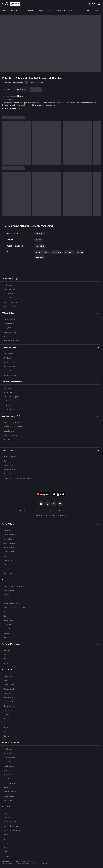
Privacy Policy (49, 511)
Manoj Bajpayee (9, 766)
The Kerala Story (9, 620)
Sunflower (7, 728)
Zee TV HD (7, 655)
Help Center (35, 511)
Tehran (6, 599)
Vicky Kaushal (8, 775)
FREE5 (49, 10)
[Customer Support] (94, 4)
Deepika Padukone (10, 758)
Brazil (5, 852)
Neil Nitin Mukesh (9, 783)
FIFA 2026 (16, 10)
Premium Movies (8, 580)
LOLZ (88, 10)
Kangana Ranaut (9, 796)
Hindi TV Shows (9, 285)
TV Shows (29, 10)
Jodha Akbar (8, 388)
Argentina (7, 843)
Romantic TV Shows (10, 324)
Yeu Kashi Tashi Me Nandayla (13, 427)
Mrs (5, 612)
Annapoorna (8, 560)
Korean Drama (8, 569)
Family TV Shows (9, 328)
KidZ (71, 10)
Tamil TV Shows (9, 294)
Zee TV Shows (8, 354)
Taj (4, 723)
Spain (5, 839)
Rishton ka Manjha (10, 457)
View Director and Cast (11, 109)
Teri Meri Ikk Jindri (9, 410)
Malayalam (22, 96)
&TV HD (6, 659)
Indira (6, 565)
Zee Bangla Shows (10, 375)
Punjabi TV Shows (9, 307)
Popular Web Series (9, 670)
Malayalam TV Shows (11, 302)
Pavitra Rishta (8, 401)
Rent (97, 10)
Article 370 (7, 625)
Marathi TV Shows (9, 289)
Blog (5, 813)
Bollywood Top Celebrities (11, 743)
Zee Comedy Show (10, 470)
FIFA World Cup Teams (11, 826)
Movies (40, 10)
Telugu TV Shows (9, 298)
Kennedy (6, 595)
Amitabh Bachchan (10, 792)
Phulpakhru (7, 440)
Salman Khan (8, 762)
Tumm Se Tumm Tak (10, 535)
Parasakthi (7, 629)
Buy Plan (15, 4)
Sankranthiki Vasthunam (12, 603)
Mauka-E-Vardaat (9, 474)
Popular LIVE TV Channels (11, 644)
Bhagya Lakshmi (9, 465)
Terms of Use (64, 511)
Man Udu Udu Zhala (10, 435)
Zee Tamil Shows (9, 371)
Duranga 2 (7, 715)
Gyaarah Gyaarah (9, 685)
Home (4, 10)
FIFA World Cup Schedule (12, 830)
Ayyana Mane (8, 676)
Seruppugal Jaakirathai (11, 698)
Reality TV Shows (9, 337)
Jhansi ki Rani (8, 539)
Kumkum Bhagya (9, 543)
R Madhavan (8, 749)
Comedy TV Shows (10, 332)
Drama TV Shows (9, 319)
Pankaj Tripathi (8, 770)
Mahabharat (8, 530)
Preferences (78, 511)
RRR (5, 638)
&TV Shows (7, 358)
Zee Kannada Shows (10, 367)
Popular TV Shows (8, 524)
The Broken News (9, 706)
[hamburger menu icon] (99, 4)
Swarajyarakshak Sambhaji (12, 444)
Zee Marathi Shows (10, 362)
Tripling (6, 732)
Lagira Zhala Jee (9, 431)
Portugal (6, 856)
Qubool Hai (7, 405)
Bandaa (6, 633)
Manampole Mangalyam (13, 83)
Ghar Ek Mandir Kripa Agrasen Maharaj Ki (17, 478)
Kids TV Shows (8, 573)
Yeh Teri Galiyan (9, 392)
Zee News (7, 650)
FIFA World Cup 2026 (10, 822)
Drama (11, 99)
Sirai (5, 616)
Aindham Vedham (9, 702)
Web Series (60, 10)
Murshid (6, 681)
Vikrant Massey (9, 753)
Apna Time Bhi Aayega (11, 397)
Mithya (6, 719)
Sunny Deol (7, 779)
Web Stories (8, 818)
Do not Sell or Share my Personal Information (51, 515)
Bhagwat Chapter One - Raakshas (15, 586)
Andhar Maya (8, 693)
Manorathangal (9, 689)
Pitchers (6, 736)
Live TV (80, 10)
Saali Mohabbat (9, 590)
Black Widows (8, 710)
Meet (5, 461)
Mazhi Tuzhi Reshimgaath (12, 422)
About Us (22, 511)
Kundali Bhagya (9, 548)
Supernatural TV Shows (11, 341)
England (6, 848)
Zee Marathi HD (9, 663)
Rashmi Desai (8, 800)
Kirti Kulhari (7, 788)
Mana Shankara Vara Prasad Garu (15, 608)
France (6, 835)
